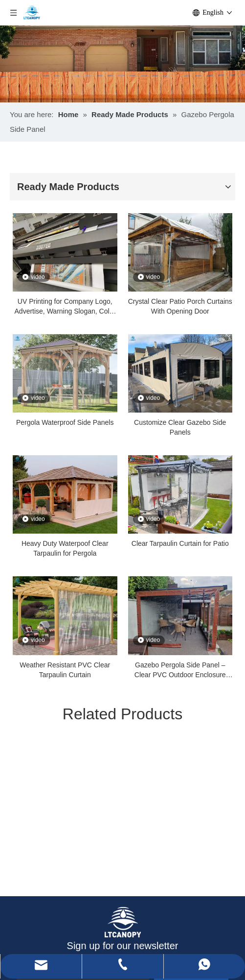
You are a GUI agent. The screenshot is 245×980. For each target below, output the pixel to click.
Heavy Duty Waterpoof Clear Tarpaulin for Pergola (65, 548)
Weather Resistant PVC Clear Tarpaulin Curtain (65, 670)
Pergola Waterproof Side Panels (65, 422)
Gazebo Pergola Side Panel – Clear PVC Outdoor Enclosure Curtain (180, 670)
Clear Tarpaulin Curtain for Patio (180, 543)
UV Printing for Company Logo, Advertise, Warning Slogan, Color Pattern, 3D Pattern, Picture (65, 307)
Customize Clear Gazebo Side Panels (180, 427)
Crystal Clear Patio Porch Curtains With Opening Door (180, 306)
